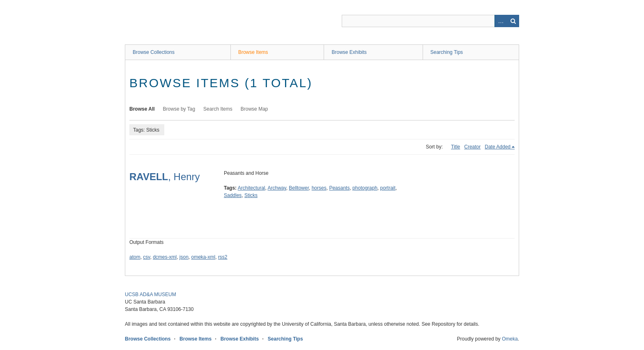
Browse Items (253, 52)
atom (135, 257)
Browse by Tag (179, 109)
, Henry (165, 177)
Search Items (218, 109)
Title (455, 147)
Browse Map (254, 109)
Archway (277, 188)
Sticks (251, 195)
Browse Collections (154, 52)
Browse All (142, 109)
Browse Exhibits (349, 52)
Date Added (498, 147)
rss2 (223, 257)
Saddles (233, 195)
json (184, 257)
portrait (388, 188)
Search (513, 21)
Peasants (339, 188)
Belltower (299, 188)
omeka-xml (204, 257)
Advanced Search (501, 21)
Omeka (510, 339)
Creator (472, 147)
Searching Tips (447, 52)
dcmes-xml (165, 257)
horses (319, 188)
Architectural (252, 188)
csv (146, 257)
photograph (365, 188)
